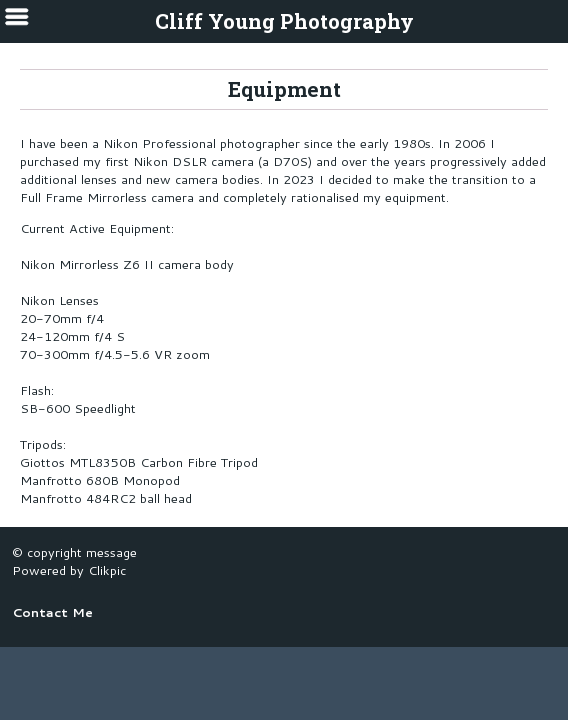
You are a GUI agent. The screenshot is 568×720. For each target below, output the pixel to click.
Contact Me (52, 612)
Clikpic (107, 570)
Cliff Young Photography (284, 21)
